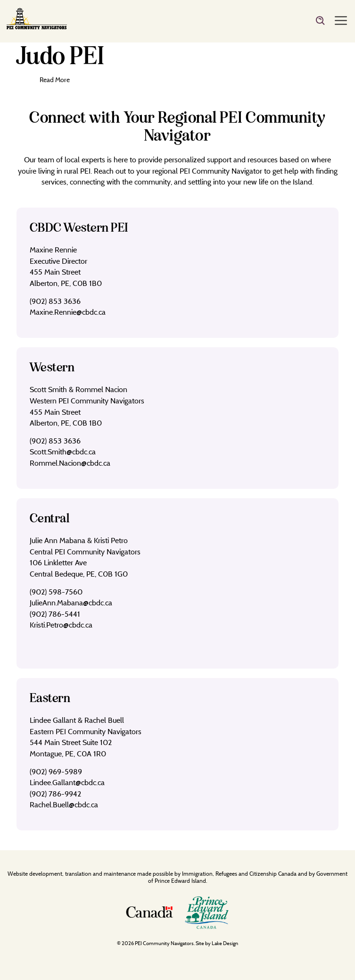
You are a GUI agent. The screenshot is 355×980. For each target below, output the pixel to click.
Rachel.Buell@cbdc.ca (64, 804)
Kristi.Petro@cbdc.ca (61, 625)
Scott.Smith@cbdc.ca (63, 452)
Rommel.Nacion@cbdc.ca (70, 463)
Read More (55, 80)
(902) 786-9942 (55, 794)
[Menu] (341, 21)
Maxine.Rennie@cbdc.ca (68, 312)
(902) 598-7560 (56, 592)
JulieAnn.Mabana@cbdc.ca (71, 603)
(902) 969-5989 (56, 771)
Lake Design (225, 943)
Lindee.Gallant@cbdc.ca (67, 782)
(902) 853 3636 (55, 301)
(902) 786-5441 (55, 614)
